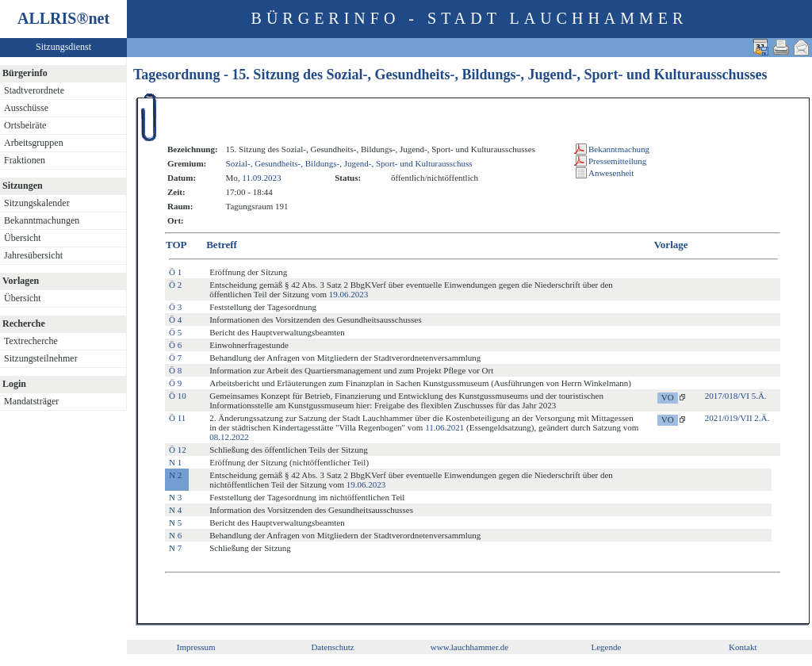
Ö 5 (175, 332)
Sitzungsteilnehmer (41, 358)
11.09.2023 (261, 178)
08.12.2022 (229, 437)
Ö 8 (175, 370)
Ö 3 (175, 307)
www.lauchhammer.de (469, 647)
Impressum (196, 647)
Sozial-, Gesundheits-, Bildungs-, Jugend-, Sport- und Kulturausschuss (349, 163)
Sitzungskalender (37, 203)
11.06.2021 (444, 427)
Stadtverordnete (34, 90)
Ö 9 (175, 383)
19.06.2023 (349, 294)
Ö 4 (175, 320)
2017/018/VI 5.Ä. (736, 396)
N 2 (175, 475)
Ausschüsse (26, 108)
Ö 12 (178, 450)
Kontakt (743, 647)
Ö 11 (177, 418)
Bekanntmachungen (42, 220)
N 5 (175, 522)
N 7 (175, 548)
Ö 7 (175, 358)
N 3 (175, 497)
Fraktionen (25, 160)
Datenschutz (332, 647)
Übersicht (23, 238)
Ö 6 (175, 345)
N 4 (175, 510)
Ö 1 (175, 272)
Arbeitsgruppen (34, 143)
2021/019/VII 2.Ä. (737, 418)
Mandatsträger (31, 401)
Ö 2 (175, 285)
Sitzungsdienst (63, 47)
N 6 (175, 535)
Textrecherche (31, 341)
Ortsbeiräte (25, 125)
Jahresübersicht (33, 255)
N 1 (175, 462)
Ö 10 (178, 396)
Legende (606, 647)
